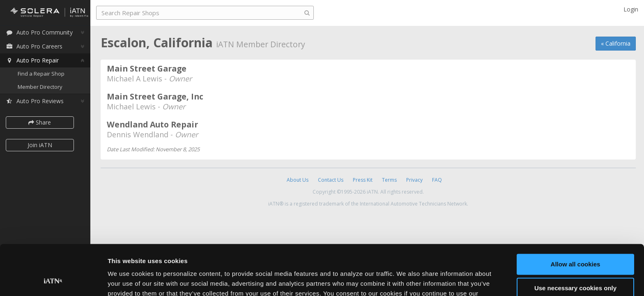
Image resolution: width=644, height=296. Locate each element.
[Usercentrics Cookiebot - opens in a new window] (53, 280)
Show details (127, 280)
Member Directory (42, 87)
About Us (298, 180)
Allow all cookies (576, 218)
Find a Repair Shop (43, 74)
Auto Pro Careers (36, 47)
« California (616, 43)
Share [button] (42, 123)
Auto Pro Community (41, 33)
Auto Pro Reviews (37, 101)
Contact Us (331, 180)
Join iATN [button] (42, 145)
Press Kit (363, 180)
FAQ (437, 180)
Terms (389, 180)
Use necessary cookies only (575, 242)
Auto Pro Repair (34, 61)
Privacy (414, 180)
